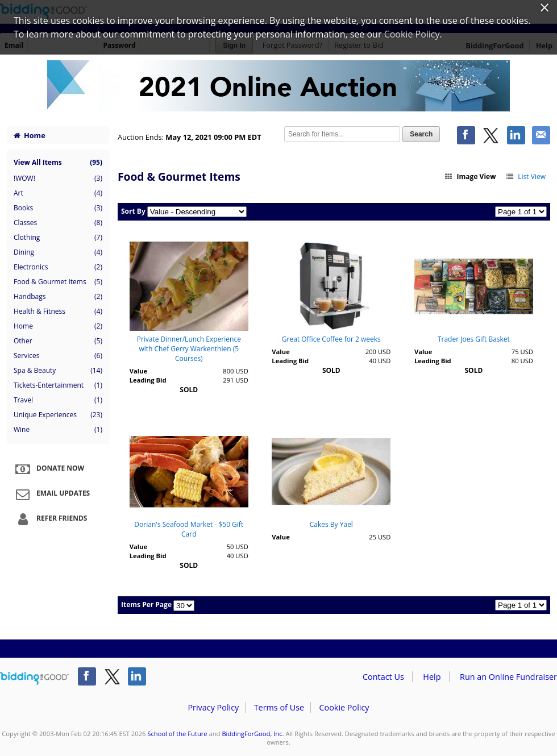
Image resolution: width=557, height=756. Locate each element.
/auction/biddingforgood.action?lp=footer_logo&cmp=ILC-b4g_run (34, 679)
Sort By (133, 211)
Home (30, 135)
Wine (58, 430)
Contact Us (383, 677)
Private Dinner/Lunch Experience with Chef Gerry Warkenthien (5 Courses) (189, 349)
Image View (470, 176)
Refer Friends (50, 519)
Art (58, 193)
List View (525, 176)
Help (432, 677)
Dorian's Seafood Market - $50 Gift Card (189, 529)
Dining (58, 252)
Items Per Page (146, 605)
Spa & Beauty (58, 371)
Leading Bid (148, 380)
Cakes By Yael (331, 524)
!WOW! (58, 178)
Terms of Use (279, 707)
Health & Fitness (58, 311)
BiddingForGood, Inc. (253, 734)
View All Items (58, 162)
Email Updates (51, 494)
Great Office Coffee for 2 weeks (331, 339)
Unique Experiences (58, 415)
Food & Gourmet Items (58, 282)
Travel (58, 400)
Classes (58, 223)
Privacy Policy (213, 707)
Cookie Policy (344, 707)
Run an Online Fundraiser (508, 677)
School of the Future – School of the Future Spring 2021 (278, 86)
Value (138, 371)
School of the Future (177, 734)
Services (58, 356)
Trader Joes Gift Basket (474, 339)
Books (58, 208)
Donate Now (48, 469)
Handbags (58, 297)
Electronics (58, 267)
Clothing (58, 238)
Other (58, 341)
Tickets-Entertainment (58, 385)
